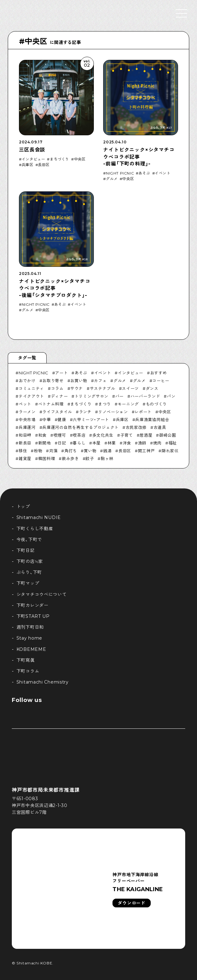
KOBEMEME (31, 649)
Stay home (29, 638)
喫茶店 (79, 435)
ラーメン (27, 412)
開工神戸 (147, 451)
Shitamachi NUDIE (39, 517)
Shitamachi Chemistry (43, 682)
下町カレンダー (32, 605)
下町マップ (28, 583)
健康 (62, 420)
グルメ (112, 179)
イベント (163, 173)
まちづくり (60, 159)
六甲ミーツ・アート (91, 420)
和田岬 (25, 435)
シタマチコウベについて (42, 594)
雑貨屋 (25, 459)
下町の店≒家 (30, 561)
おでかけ (27, 381)
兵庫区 (28, 165)
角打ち (71, 451)
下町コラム (28, 671)
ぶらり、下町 (29, 572)
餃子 (90, 459)
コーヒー (161, 381)
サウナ (77, 388)
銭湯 (107, 451)
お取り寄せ (53, 381)
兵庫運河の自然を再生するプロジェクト (80, 427)
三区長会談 (32, 150)
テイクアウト (31, 396)
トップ (23, 507)
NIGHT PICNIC (120, 173)
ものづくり (156, 404)
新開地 (45, 443)
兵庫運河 (27, 427)
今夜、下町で (29, 540)
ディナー (60, 396)
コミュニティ (31, 388)
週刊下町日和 (30, 627)
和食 (42, 435)
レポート (143, 412)
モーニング (128, 404)
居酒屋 (146, 435)
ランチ (85, 412)
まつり (105, 404)
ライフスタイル (57, 412)
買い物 (90, 451)
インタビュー (34, 159)
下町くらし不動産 (35, 529)
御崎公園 (168, 435)
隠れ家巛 (170, 451)
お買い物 (79, 381)
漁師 (142, 443)
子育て (127, 435)
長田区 (44, 165)
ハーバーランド (145, 396)
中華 (46, 420)
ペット (25, 404)
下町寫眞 (26, 660)
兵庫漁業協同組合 (152, 420)
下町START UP (33, 616)
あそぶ (144, 173)
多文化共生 (103, 435)
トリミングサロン (92, 396)
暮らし (79, 443)
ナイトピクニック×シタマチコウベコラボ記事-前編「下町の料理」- (139, 157)
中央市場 (27, 420)
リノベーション (113, 412)
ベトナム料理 (51, 404)
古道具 (160, 427)
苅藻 (53, 451)
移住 (23, 451)
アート (61, 373)
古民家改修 (136, 427)
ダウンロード (131, 903)
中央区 (80, 159)
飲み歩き (70, 459)
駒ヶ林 (107, 459)
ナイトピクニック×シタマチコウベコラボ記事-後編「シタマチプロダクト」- (55, 288)
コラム (57, 388)
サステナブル (103, 388)
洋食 (127, 443)
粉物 (38, 451)
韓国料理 (47, 459)
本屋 (96, 443)
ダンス (152, 388)
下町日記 (26, 550)
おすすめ (159, 373)
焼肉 (157, 443)
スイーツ (130, 388)
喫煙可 (60, 435)
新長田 (25, 443)
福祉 (173, 443)
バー (119, 396)
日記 (62, 443)
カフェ (100, 381)
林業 (112, 443)
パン (171, 396)
